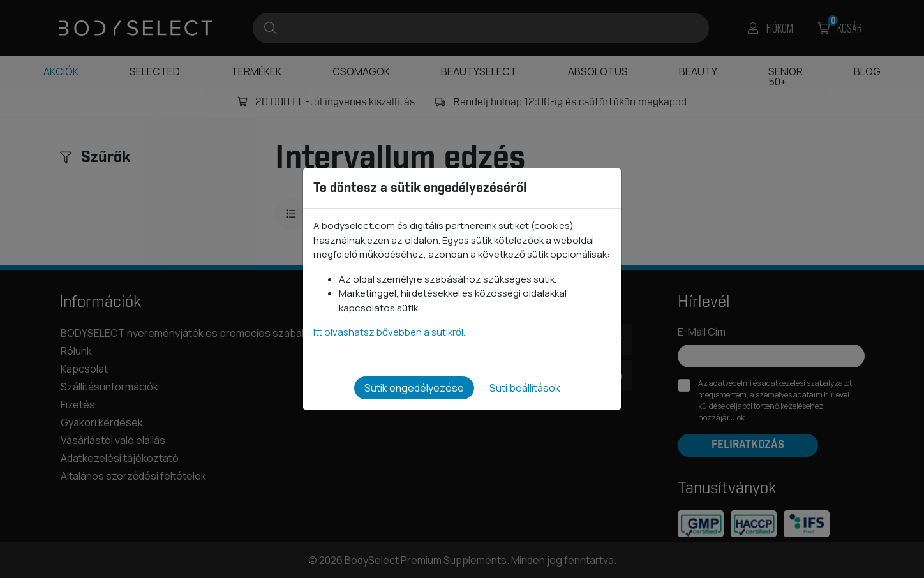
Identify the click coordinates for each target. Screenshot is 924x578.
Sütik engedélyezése (414, 388)
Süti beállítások (525, 388)
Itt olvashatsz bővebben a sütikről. (389, 332)
